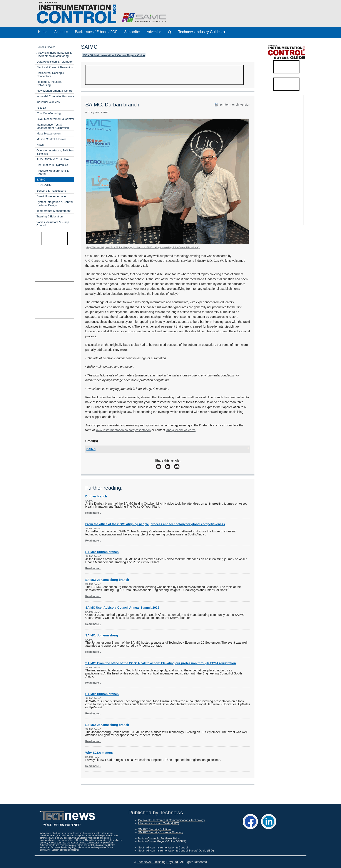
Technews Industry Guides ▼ (202, 32)
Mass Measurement (49, 133)
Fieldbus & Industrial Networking (49, 83)
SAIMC (41, 180)
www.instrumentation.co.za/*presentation (123, 430)
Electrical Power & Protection (55, 67)
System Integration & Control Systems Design (55, 204)
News (40, 145)
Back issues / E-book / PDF (96, 32)
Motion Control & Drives (51, 139)
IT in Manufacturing (49, 113)
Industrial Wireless (48, 102)
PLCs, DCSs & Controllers (53, 159)
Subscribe (132, 32)
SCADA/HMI (44, 185)
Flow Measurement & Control (55, 91)
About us (61, 32)
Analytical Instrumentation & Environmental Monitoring (54, 54)
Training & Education (50, 216)
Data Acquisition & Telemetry (54, 62)
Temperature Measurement (53, 211)
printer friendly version (232, 104)
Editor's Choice (46, 47)
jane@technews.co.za (181, 430)
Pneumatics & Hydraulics (52, 165)
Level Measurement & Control (55, 119)
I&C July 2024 (93, 113)
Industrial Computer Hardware (55, 96)
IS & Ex (41, 108)
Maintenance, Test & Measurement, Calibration (53, 126)
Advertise (154, 32)
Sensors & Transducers (51, 191)
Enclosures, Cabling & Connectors (50, 75)
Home (43, 32)
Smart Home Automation (52, 196)
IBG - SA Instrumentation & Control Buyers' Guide (114, 55)
